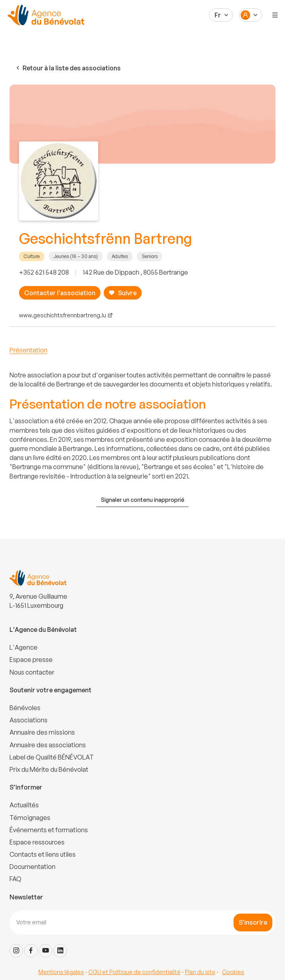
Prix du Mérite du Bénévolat (49, 769)
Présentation (28, 350)
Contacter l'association (60, 293)
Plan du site (200, 972)
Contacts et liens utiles (43, 854)
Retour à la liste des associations (68, 68)
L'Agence (24, 647)
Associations (28, 720)
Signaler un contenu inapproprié (143, 500)
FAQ (15, 879)
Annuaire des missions (42, 732)
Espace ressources (37, 842)
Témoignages (30, 818)
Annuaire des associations (48, 745)
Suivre (123, 293)
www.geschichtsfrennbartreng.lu (63, 315)
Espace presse (31, 660)
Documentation (32, 867)
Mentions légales (61, 972)
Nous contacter (32, 672)
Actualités (24, 805)
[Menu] (275, 15)
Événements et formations (49, 830)
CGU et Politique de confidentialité (134, 972)
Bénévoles (25, 708)
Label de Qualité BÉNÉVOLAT (52, 757)
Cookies (233, 972)
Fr (218, 15)
